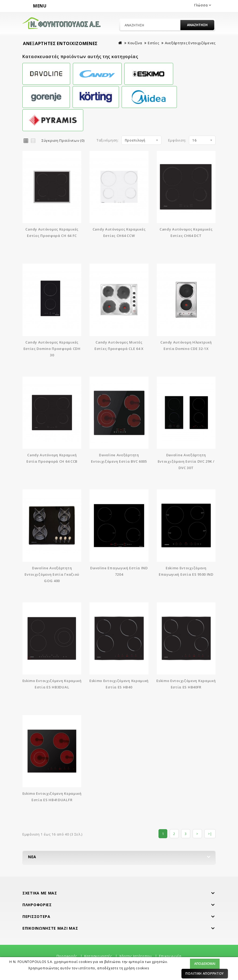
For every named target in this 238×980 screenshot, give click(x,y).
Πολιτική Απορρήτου (205, 973)
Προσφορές (67, 956)
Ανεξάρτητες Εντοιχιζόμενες (190, 43)
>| (210, 834)
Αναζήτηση (197, 25)
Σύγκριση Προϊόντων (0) (63, 140)
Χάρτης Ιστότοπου (136, 956)
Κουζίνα (135, 43)
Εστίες (153, 43)
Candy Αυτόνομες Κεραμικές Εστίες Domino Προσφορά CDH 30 (52, 349)
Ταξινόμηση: (108, 140)
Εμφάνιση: (177, 140)
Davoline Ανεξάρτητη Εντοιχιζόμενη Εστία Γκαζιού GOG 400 (52, 574)
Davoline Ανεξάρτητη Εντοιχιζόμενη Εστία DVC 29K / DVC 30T (186, 461)
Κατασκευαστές (98, 956)
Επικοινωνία (170, 956)
